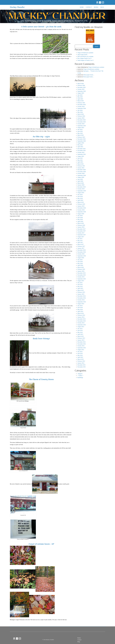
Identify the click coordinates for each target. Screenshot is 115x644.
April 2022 (80, 147)
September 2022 (82, 141)
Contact (89, 7)
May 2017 (80, 241)
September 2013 (82, 325)
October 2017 (81, 233)
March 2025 (81, 101)
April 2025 (80, 99)
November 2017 (82, 231)
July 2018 (80, 216)
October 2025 (81, 89)
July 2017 (80, 239)
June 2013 (80, 330)
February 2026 (81, 85)
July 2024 (80, 110)
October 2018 (81, 210)
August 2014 (81, 304)
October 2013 (81, 323)
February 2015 (81, 292)
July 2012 (80, 352)
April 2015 (80, 288)
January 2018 (81, 227)
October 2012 (81, 346)
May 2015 (80, 286)
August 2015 (81, 281)
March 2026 (81, 84)
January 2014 (81, 317)
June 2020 (80, 179)
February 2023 (81, 137)
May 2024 (80, 112)
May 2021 (80, 160)
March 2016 (81, 267)
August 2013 (81, 327)
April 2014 (80, 311)
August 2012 (81, 350)
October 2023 (81, 124)
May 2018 (80, 219)
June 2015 (80, 285)
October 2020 (81, 173)
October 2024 (81, 107)
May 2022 (80, 145)
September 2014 (82, 302)
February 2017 (81, 246)
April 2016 (80, 265)
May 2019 (80, 198)
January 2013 (81, 340)
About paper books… (83, 55)
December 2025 (82, 87)
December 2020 (82, 170)
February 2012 (81, 361)
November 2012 (82, 344)
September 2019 (82, 191)
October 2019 (81, 189)
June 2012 (80, 353)
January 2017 (81, 248)
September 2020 (82, 175)
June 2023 (80, 131)
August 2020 (81, 177)
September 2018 (82, 212)
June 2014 (80, 307)
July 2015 (80, 283)
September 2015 (82, 279)
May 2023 (80, 133)
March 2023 (81, 135)
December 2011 (82, 365)
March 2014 (81, 313)
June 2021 (80, 158)
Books (96, 7)
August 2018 (81, 214)
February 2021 (81, 166)
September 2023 (82, 126)
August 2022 (81, 143)
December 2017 (82, 229)
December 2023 (82, 120)
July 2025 (80, 95)
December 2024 (82, 105)
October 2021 (81, 152)
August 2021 (81, 156)
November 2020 (82, 172)
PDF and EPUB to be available (85, 56)
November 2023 (82, 122)
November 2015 (82, 275)
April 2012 (80, 357)
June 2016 (80, 262)
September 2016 (82, 256)
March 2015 (81, 290)
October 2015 (81, 277)
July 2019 (80, 195)
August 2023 (81, 128)
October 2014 (81, 300)
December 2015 (82, 273)
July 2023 (80, 129)
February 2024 (81, 116)
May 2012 (80, 355)
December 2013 (82, 319)
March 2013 (81, 336)
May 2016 (80, 264)
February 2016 (81, 269)
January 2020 (81, 185)
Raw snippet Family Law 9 (84, 58)
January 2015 (81, 294)
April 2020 (80, 181)
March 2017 (81, 244)
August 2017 (81, 237)
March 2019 (81, 202)
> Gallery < (80, 376)
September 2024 (82, 108)
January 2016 (81, 271)
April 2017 (80, 242)
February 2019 (81, 204)
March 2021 (81, 164)
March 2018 (81, 223)
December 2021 (82, 149)
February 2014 (81, 315)
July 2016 (80, 260)
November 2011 (82, 367)
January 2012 (81, 363)
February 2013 (81, 338)
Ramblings (80, 378)
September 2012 (82, 348)
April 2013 (80, 334)
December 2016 (82, 250)
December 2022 (82, 139)
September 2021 (82, 154)
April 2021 (80, 162)
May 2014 (80, 309)
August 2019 (81, 193)
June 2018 (80, 218)
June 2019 (80, 196)
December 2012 (82, 342)
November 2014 (82, 298)
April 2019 (80, 200)
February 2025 (81, 103)
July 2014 (80, 306)
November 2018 (82, 208)
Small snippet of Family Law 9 (85, 60)
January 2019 (81, 206)
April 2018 (80, 221)
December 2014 (82, 296)
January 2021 (81, 168)
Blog (102, 7)
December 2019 (82, 187)
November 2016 (82, 252)
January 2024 (81, 118)
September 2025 (82, 91)
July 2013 (80, 329)
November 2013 (82, 321)
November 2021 (82, 151)
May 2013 (80, 332)
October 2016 (81, 254)
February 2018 (81, 225)
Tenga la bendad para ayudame (85, 53)
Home (82, 7)
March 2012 (81, 359)
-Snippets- (80, 374)
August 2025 (81, 93)
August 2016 (81, 258)
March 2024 (81, 114)
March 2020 (81, 183)
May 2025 (80, 97)
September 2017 (82, 235)
